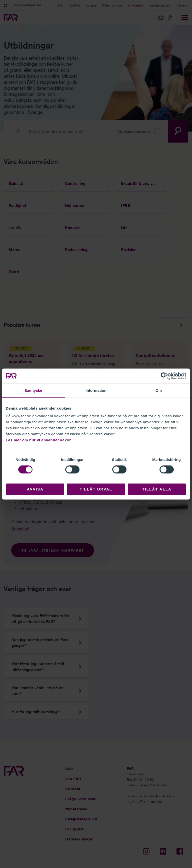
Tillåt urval (96, 489)
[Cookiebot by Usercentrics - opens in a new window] (164, 376)
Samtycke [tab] (33, 390)
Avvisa (35, 489)
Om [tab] (159, 390)
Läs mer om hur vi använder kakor (38, 440)
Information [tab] (96, 390)
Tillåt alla (157, 489)
